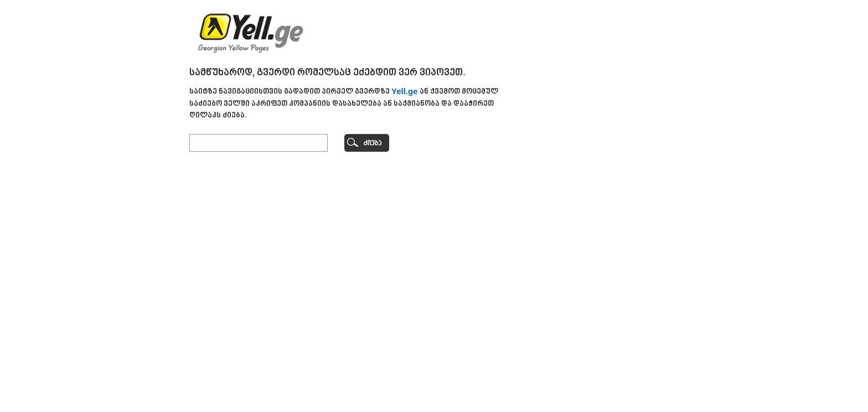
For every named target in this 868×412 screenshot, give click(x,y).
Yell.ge (405, 91)
